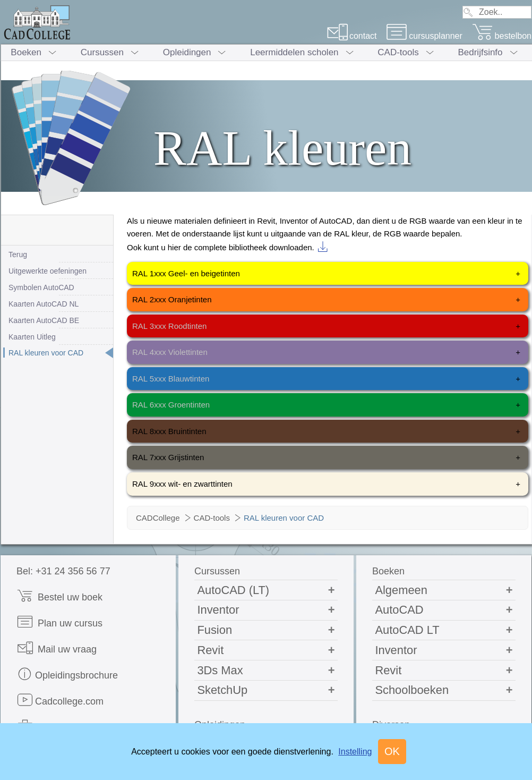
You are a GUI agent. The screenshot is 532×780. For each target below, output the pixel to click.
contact (352, 36)
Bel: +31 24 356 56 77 (63, 571)
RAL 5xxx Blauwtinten (326, 379)
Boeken (26, 52)
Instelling (355, 752)
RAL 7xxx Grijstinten (326, 457)
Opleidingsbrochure (67, 674)
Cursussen (102, 52)
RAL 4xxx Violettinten (326, 352)
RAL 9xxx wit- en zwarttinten (326, 484)
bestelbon (502, 36)
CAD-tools (398, 52)
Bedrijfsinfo (480, 52)
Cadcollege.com (60, 700)
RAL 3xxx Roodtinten (326, 326)
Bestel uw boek (59, 596)
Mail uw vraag (57, 648)
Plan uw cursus (59, 622)
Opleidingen (187, 52)
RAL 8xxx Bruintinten (326, 431)
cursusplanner (424, 36)
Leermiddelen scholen (294, 52)
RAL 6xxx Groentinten (326, 405)
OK (392, 751)
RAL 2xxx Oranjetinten (326, 300)
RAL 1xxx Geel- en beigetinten (326, 274)
